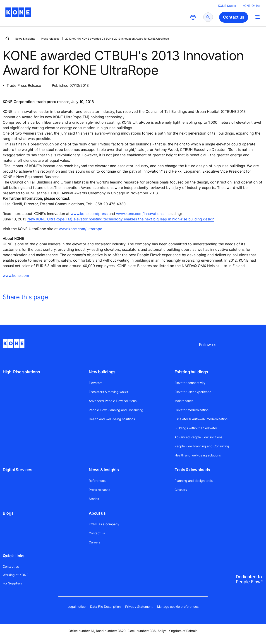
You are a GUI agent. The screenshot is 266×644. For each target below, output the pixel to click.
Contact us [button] (234, 17)
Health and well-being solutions (112, 419)
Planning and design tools (194, 481)
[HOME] (7, 38)
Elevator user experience (193, 392)
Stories (94, 499)
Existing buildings (191, 372)
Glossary (181, 490)
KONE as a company (104, 524)
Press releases (50, 39)
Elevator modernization (192, 410)
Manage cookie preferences (178, 607)
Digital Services (17, 470)
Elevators (96, 383)
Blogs (8, 513)
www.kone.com (16, 275)
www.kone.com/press (89, 214)
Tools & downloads (192, 470)
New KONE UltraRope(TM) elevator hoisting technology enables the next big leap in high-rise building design (121, 219)
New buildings (102, 372)
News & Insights (25, 39)
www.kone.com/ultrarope (80, 229)
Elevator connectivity (190, 383)
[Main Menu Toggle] (258, 17)
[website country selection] (193, 17)
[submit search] (208, 17)
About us (97, 513)
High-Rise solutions (21, 372)
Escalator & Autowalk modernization (201, 419)
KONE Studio (227, 6)
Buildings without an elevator (196, 428)
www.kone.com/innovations (140, 214)
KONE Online (252, 6)
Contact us (97, 533)
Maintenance (184, 401)
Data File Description (105, 607)
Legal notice (77, 607)
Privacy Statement (139, 607)
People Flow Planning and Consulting (116, 410)
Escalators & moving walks (108, 392)
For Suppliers (12, 583)
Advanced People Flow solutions (113, 401)
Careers (95, 542)
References (97, 481)
